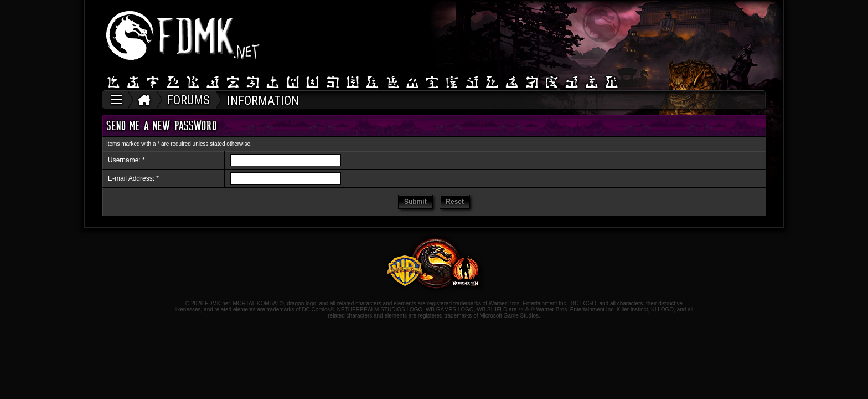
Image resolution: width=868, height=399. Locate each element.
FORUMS (188, 100)
